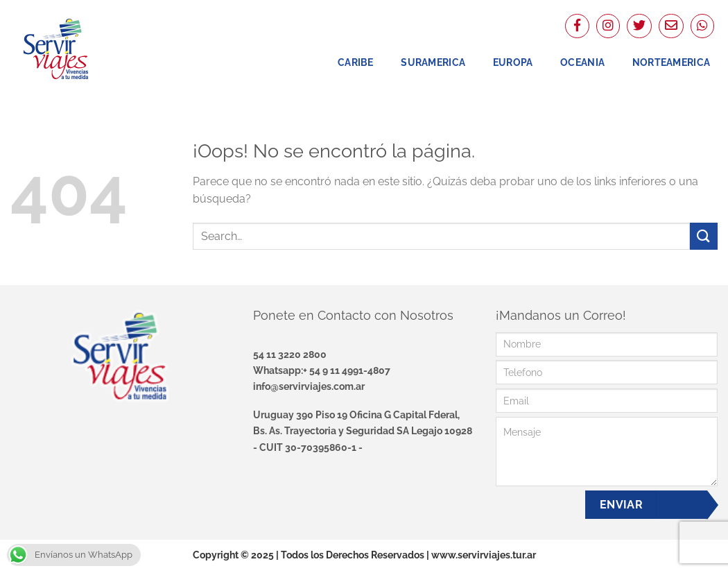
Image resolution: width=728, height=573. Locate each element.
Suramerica (433, 62)
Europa (513, 62)
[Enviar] (704, 236)
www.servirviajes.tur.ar (484, 555)
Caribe (356, 62)
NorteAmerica (671, 62)
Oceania (582, 62)
